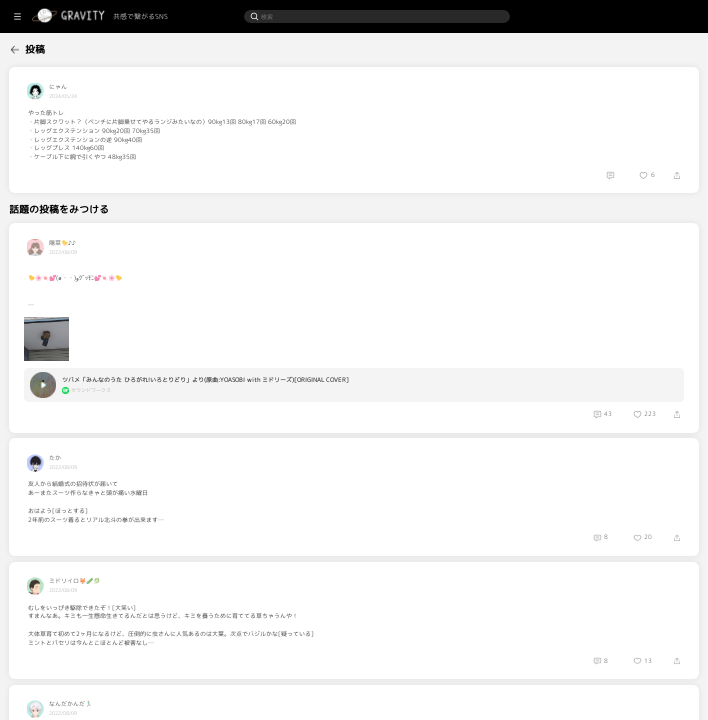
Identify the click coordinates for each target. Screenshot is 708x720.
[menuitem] (44, 47)
